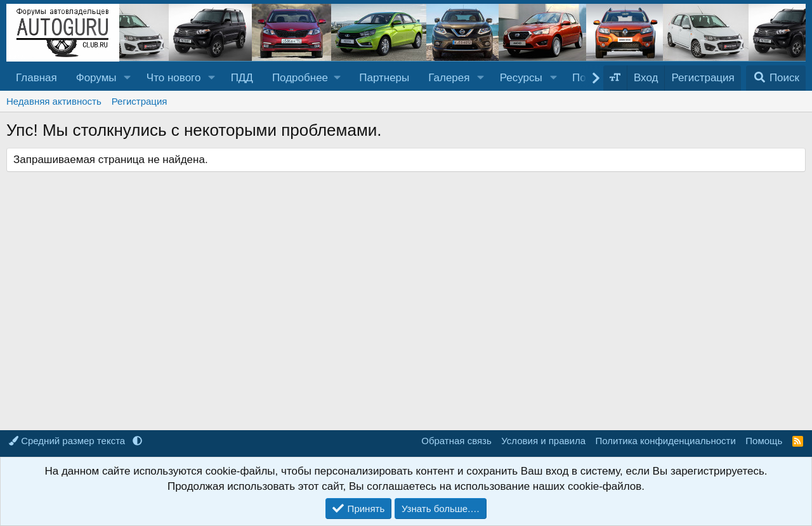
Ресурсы (521, 78)
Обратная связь (456, 441)
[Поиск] (776, 78)
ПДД (242, 78)
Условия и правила (543, 441)
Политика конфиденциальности (666, 441)
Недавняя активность (54, 101)
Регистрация (140, 101)
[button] (127, 78)
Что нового (174, 78)
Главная (36, 78)
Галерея (449, 78)
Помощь (764, 441)
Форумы (96, 78)
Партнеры (384, 78)
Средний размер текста (68, 441)
